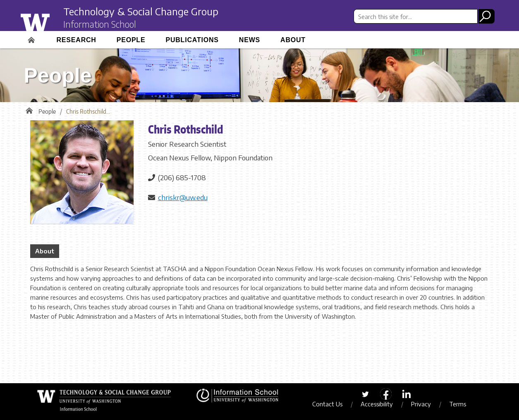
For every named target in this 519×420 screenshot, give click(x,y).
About (293, 40)
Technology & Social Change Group (141, 11)
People (131, 40)
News (250, 40)
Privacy (421, 404)
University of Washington (51, 22)
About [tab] (45, 251)
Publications (192, 40)
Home (32, 37)
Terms (458, 404)
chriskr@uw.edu (183, 197)
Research (77, 40)
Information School (100, 24)
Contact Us (327, 404)
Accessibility (377, 404)
